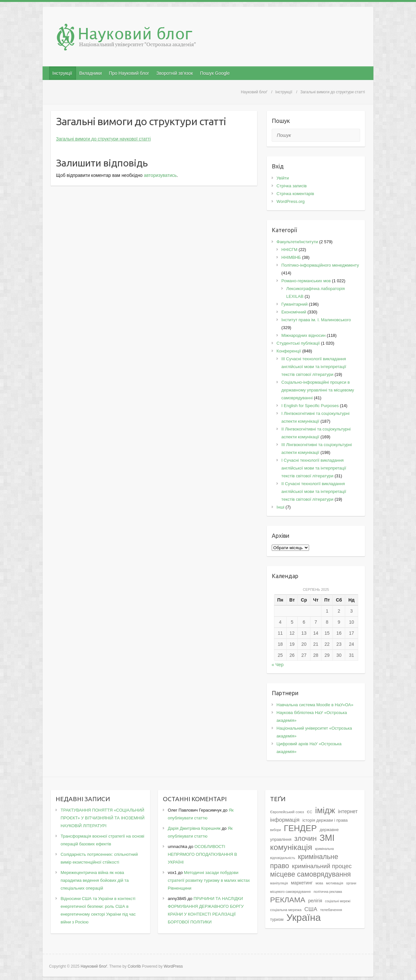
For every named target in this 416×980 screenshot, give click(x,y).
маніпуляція (279, 883)
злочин (306, 839)
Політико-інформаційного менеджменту (320, 265)
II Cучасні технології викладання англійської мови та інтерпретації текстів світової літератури (314, 491)
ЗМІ (327, 838)
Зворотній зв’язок (175, 73)
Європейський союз (287, 812)
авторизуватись (160, 175)
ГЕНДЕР (300, 828)
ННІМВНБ (291, 257)
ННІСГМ (289, 250)
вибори (275, 830)
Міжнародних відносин (304, 335)
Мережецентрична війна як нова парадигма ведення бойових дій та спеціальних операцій (94, 880)
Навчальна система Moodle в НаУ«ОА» (315, 705)
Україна (304, 917)
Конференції (289, 351)
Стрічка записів (292, 186)
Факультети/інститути (297, 242)
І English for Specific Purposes (310, 406)
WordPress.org (291, 201)
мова (319, 883)
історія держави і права (325, 820)
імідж (325, 810)
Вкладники (91, 73)
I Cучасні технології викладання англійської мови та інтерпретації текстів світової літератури (314, 468)
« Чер (278, 665)
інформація (285, 820)
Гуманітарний (295, 304)
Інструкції (62, 73)
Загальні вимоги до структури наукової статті (103, 139)
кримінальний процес (322, 866)
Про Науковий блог (129, 73)
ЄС (309, 812)
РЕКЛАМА (288, 900)
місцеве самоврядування (310, 874)
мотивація (335, 883)
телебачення (331, 910)
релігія (315, 901)
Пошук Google (215, 73)
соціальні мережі (338, 901)
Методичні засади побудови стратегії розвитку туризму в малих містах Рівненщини (209, 880)
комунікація (291, 847)
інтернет (348, 811)
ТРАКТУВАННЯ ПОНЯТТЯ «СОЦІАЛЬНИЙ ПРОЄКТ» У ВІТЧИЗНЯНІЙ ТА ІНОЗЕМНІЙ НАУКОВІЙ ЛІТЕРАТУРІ (102, 818)
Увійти (283, 178)
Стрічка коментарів (295, 194)
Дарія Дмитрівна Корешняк (194, 828)
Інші (280, 507)
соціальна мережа (286, 910)
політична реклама (328, 892)
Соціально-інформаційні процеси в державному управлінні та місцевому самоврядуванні (318, 390)
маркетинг (302, 883)
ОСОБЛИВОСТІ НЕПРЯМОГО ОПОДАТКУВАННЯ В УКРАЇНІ (202, 854)
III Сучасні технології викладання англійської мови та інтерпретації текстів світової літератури (314, 367)
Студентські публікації (298, 343)
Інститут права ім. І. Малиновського (316, 320)
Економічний (294, 312)
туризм (277, 919)
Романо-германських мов (306, 281)
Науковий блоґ (254, 92)
